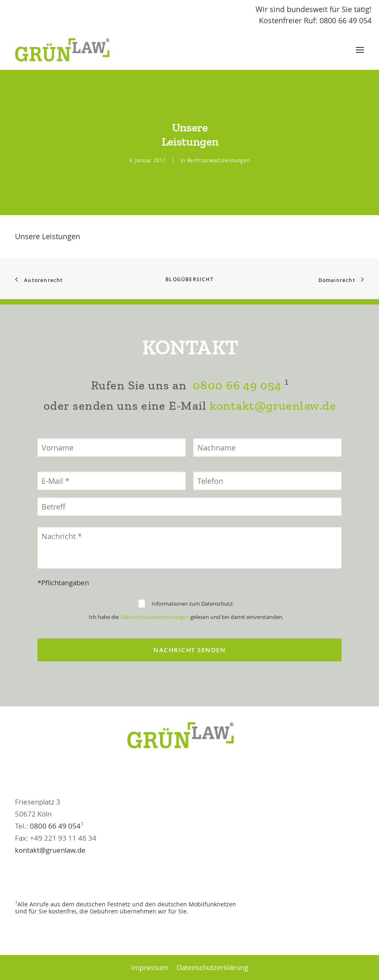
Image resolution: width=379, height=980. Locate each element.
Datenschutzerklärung (212, 967)
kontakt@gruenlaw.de (273, 447)
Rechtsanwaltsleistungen (219, 160)
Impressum (150, 967)
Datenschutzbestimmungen (155, 658)
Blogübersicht (189, 279)
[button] (360, 50)
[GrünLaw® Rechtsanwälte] (70, 50)
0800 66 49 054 (237, 426)
